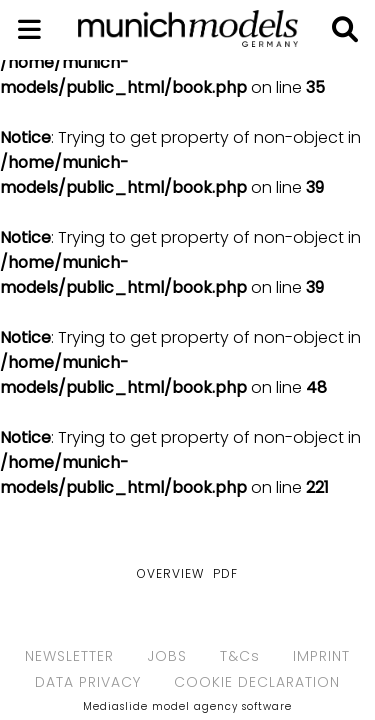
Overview (170, 573)
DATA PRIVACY (88, 682)
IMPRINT (321, 656)
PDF (225, 573)
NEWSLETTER (69, 656)
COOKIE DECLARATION (257, 682)
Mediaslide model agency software (187, 706)
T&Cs (240, 656)
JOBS (167, 656)
